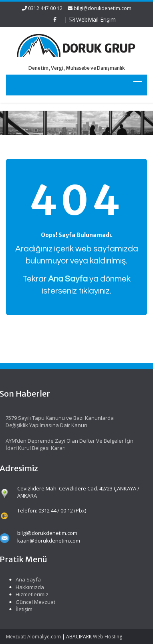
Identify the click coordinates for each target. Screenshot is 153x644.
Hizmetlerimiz (31, 594)
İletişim (23, 609)
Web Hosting (108, 637)
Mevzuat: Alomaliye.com (33, 637)
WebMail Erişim (92, 19)
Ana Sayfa (27, 579)
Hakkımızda (29, 587)
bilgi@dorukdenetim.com (103, 8)
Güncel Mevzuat (34, 602)
